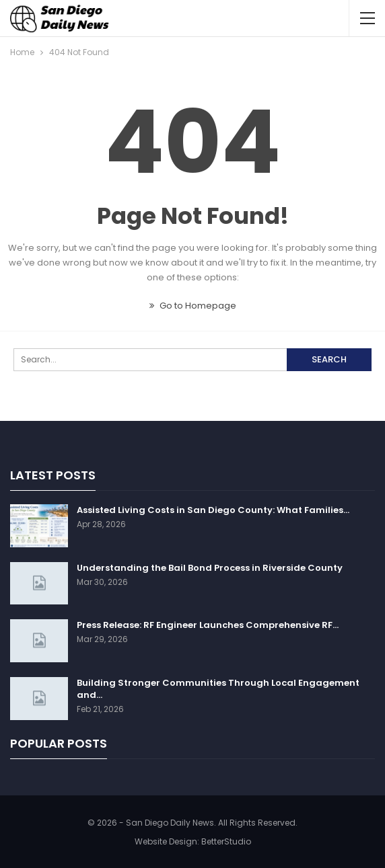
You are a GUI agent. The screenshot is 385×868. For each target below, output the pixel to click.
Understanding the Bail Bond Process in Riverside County (210, 568)
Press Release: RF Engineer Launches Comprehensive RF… (208, 625)
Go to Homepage (193, 306)
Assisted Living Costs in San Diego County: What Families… (213, 510)
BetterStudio (226, 841)
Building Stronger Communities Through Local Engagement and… (218, 689)
